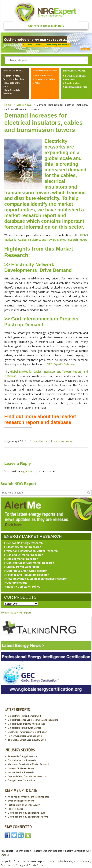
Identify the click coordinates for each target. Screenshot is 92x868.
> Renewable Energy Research (24, 543)
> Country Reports (16, 583)
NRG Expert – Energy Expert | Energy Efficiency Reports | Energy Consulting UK (46, 12)
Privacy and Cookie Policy (29, 865)
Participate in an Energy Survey (24, 805)
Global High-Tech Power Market (24, 728)
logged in (26, 471)
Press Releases (15, 809)
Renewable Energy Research (22, 756)
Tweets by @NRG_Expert (16, 612)
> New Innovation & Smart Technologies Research (36, 579)
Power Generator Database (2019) (25, 736)
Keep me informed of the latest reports (28, 797)
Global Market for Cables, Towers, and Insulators (33, 720)
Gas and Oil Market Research (22, 768)
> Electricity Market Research (23, 547)
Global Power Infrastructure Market (26, 724)
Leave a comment (62, 441)
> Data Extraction (72, 83)
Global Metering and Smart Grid (24, 716)
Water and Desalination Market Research (29, 764)
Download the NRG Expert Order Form (28, 817)
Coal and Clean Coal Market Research (27, 776)
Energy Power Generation (21, 780)
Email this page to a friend (21, 801)
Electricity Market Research (22, 760)
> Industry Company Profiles (22, 587)
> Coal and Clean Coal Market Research (29, 563)
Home (8, 105)
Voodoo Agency (82, 861)
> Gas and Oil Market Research (24, 555)
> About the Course (42, 76)
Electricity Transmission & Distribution (27, 732)
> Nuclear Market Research (21, 559)
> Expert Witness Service (75, 87)
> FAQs (36, 83)
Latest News (24, 105)
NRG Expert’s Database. (62, 364)
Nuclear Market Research (21, 772)
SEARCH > (86, 49)
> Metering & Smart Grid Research (26, 571)
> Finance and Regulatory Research (27, 575)
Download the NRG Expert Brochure (27, 813)
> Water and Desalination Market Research (31, 551)
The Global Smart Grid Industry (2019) (27, 740)
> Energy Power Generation (22, 567)
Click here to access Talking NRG (46, 26)
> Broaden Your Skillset (44, 79)
